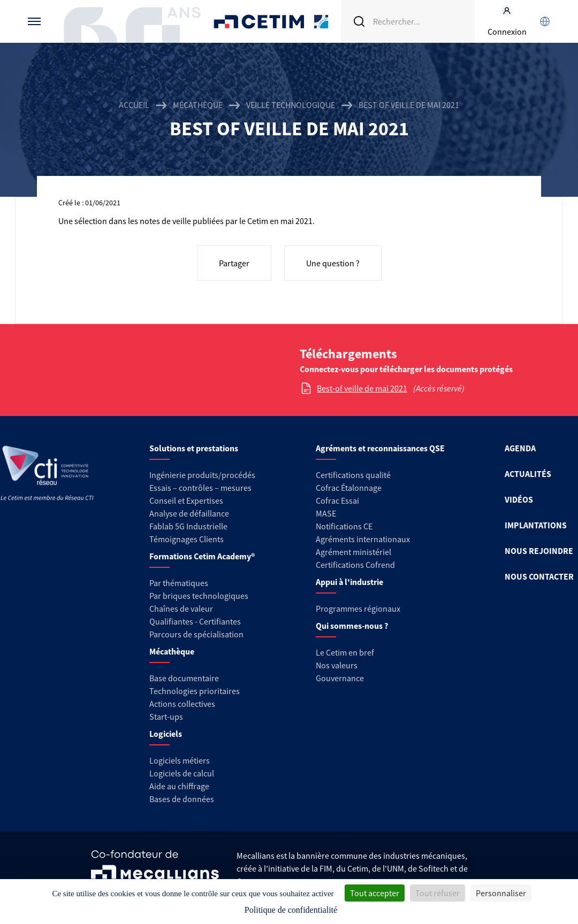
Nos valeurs (337, 665)
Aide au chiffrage (179, 786)
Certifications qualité (353, 475)
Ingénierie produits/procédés (202, 475)
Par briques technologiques (199, 596)
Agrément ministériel (353, 552)
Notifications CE (344, 526)
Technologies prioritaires (195, 691)
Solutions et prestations (194, 448)
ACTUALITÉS (528, 474)
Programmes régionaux (358, 609)
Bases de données (182, 799)
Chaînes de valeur (181, 609)
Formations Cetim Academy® (202, 556)
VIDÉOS (519, 499)
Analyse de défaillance (189, 513)
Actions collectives (182, 704)
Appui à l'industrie (349, 582)
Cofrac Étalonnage (349, 488)
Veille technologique (291, 105)
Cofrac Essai (337, 500)
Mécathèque (198, 105)
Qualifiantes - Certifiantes (195, 621)
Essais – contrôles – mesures (200, 488)
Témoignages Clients (187, 539)
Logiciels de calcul (182, 773)
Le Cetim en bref (345, 652)
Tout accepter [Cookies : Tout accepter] (375, 893)
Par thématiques (179, 583)
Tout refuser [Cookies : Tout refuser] (438, 893)
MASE (326, 513)
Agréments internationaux (363, 539)
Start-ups (166, 717)
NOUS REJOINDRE (539, 551)
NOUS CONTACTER (539, 576)
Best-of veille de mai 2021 (362, 388)
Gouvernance (340, 678)
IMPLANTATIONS (536, 525)
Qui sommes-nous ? (352, 626)
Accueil (134, 105)
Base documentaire (184, 678)
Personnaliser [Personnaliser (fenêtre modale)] (501, 893)
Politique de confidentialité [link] (291, 910)
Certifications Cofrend (355, 565)
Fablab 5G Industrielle (188, 526)
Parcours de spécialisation (196, 634)
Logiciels (166, 734)
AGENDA (520, 448)
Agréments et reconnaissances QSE (380, 448)
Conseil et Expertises (186, 500)
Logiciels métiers (180, 760)
